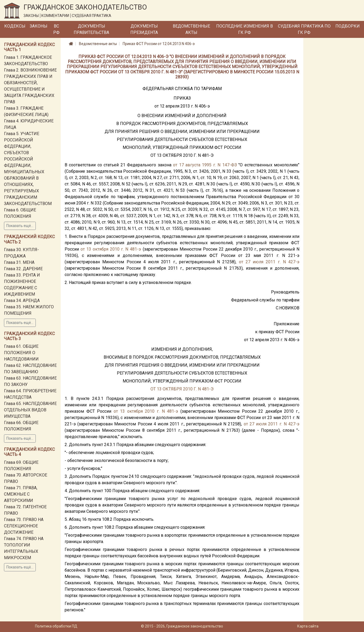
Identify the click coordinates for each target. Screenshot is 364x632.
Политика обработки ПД (56, 626)
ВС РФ (56, 29)
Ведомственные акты (191, 29)
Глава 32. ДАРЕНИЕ (23, 269)
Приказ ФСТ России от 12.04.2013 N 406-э (159, 44)
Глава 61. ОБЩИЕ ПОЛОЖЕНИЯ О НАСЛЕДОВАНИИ (21, 353)
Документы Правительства (91, 29)
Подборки (348, 26)
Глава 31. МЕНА (19, 262)
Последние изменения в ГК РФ (245, 29)
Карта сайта (308, 626)
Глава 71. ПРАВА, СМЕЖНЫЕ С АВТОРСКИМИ (21, 494)
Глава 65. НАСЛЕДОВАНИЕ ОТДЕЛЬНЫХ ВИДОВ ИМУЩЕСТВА (30, 410)
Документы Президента (144, 29)
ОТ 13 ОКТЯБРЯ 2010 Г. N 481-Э (182, 389)
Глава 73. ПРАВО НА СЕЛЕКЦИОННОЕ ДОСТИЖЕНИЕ (24, 526)
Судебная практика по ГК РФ (304, 29)
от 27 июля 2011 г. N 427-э (269, 262)
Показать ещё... (20, 226)
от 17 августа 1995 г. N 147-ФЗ (205, 165)
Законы (39, 26)
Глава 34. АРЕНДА (22, 301)
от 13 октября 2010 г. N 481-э (111, 249)
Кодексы (15, 26)
